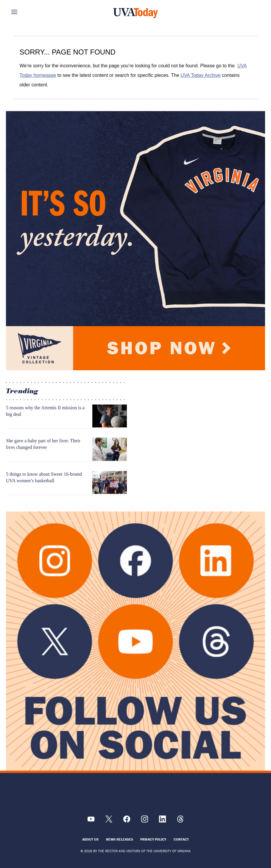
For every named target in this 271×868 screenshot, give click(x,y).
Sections (23, 12)
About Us (90, 839)
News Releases (120, 839)
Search (248, 12)
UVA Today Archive (201, 75)
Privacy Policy (153, 839)
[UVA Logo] (135, 795)
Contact (181, 839)
